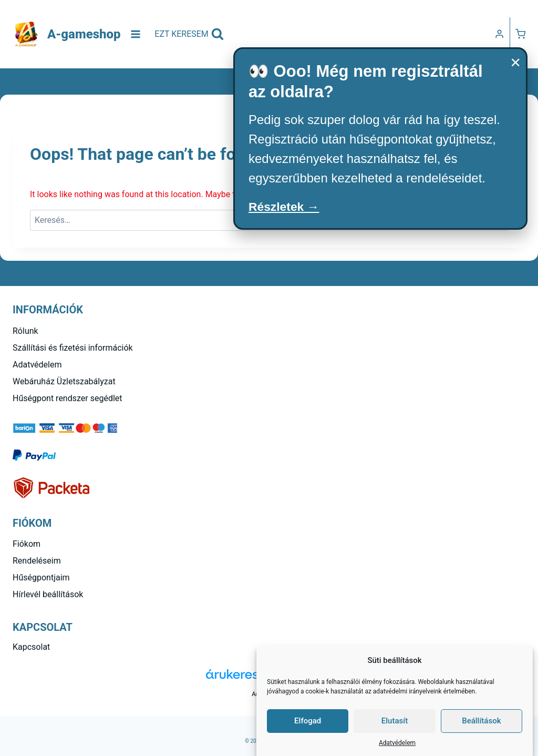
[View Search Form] (189, 34)
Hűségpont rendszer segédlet (68, 398)
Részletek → (286, 207)
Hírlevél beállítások (48, 594)
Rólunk (25, 331)
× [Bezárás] (515, 62)
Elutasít (395, 721)
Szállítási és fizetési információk (73, 348)
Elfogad (308, 721)
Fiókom (27, 544)
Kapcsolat (31, 647)
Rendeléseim (37, 561)
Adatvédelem (397, 743)
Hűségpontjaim (41, 578)
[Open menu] (136, 34)
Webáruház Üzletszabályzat (64, 381)
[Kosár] (520, 34)
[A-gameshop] (67, 34)
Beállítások (481, 721)
